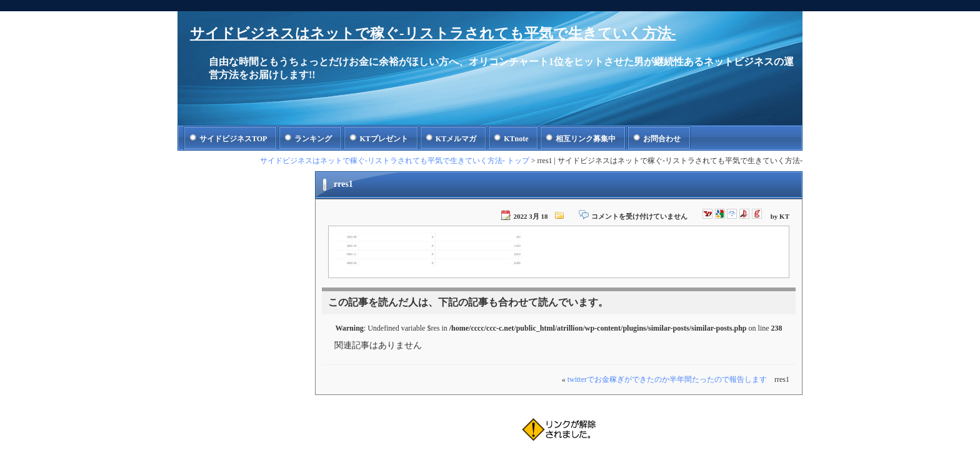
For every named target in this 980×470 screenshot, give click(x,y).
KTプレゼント (383, 139)
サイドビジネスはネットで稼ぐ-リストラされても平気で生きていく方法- (433, 33)
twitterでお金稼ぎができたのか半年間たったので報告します (667, 379)
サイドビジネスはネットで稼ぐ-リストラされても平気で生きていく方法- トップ (395, 161)
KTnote (516, 139)
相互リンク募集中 (586, 139)
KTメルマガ (456, 139)
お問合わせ (662, 139)
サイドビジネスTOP (233, 139)
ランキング (313, 139)
